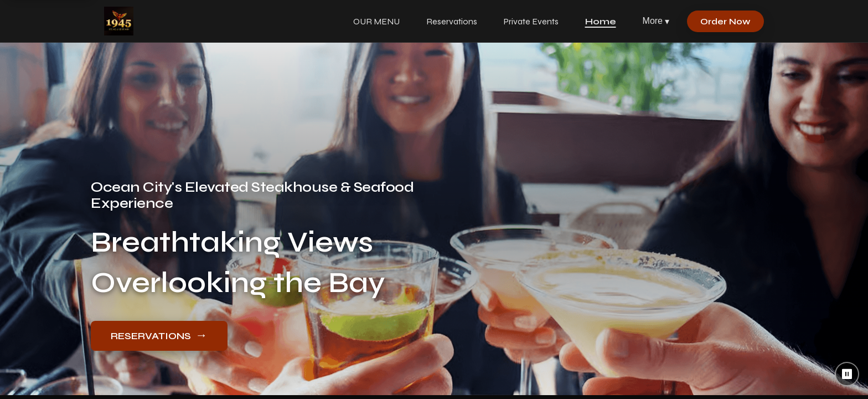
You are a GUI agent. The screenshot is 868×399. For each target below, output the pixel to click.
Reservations (452, 21)
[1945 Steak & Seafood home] (119, 21)
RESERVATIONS (159, 335)
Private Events (531, 21)
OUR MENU (376, 21)
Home (601, 21)
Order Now (725, 21)
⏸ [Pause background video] (847, 374)
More (656, 21)
